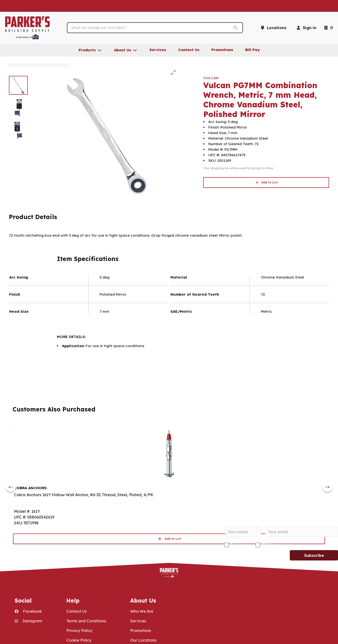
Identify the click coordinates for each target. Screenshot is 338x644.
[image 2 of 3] (18, 108)
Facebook (28, 611)
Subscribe (314, 555)
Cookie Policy (79, 640)
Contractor (240, 545)
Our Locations (143, 640)
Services (138, 621)
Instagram (28, 621)
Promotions (141, 631)
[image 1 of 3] (18, 85)
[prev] (11, 487)
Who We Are (142, 611)
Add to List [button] (266, 182)
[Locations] (273, 28)
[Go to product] (169, 453)
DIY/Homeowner (277, 545)
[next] (327, 487)
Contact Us (76, 611)
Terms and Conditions (86, 621)
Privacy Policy (79, 631)
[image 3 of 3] (18, 130)
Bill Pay (252, 50)
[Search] (151, 28)
